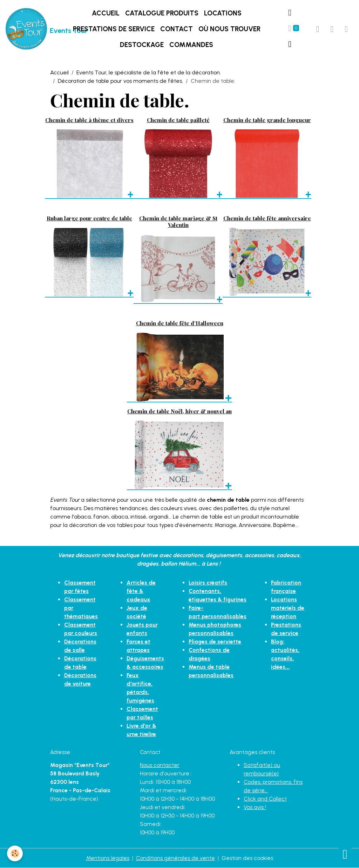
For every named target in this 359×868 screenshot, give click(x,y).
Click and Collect (265, 799)
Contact (177, 29)
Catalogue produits (162, 13)
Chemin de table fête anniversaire (267, 218)
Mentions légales (108, 858)
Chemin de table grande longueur (267, 120)
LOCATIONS (223, 13)
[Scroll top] (345, 854)
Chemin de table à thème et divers (89, 120)
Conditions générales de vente (175, 858)
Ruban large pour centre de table (89, 218)
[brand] (28, 29)
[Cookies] (15, 853)
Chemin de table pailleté (178, 120)
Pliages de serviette (215, 642)
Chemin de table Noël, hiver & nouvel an (179, 411)
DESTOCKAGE (142, 45)
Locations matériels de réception (288, 608)
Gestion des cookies (247, 858)
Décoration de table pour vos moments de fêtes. (120, 81)
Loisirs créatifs (208, 583)
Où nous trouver (229, 29)
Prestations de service (114, 29)
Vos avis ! (255, 807)
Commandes (191, 45)
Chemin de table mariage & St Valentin (178, 221)
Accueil (106, 13)
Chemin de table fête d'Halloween (180, 323)
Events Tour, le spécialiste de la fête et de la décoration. (149, 72)
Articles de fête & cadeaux (141, 591)
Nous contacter (160, 765)
